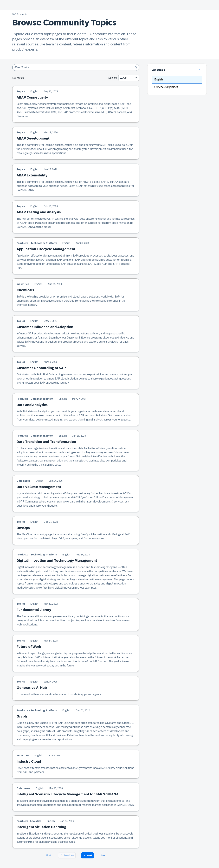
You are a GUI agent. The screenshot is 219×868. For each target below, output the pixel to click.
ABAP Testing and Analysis (39, 212)
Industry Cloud (29, 761)
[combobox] (129, 78)
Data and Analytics (32, 405)
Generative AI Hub (32, 688)
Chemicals (25, 290)
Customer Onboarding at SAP (41, 368)
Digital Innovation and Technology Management (57, 561)
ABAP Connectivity (32, 97)
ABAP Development (33, 138)
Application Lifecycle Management (46, 249)
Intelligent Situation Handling (41, 827)
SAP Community (20, 14)
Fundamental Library (34, 610)
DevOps (23, 528)
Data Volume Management (39, 487)
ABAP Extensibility (32, 175)
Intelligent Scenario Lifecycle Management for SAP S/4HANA (68, 794)
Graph (22, 716)
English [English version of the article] (34, 91)
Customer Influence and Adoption (45, 327)
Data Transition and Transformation (46, 442)
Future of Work (29, 647)
